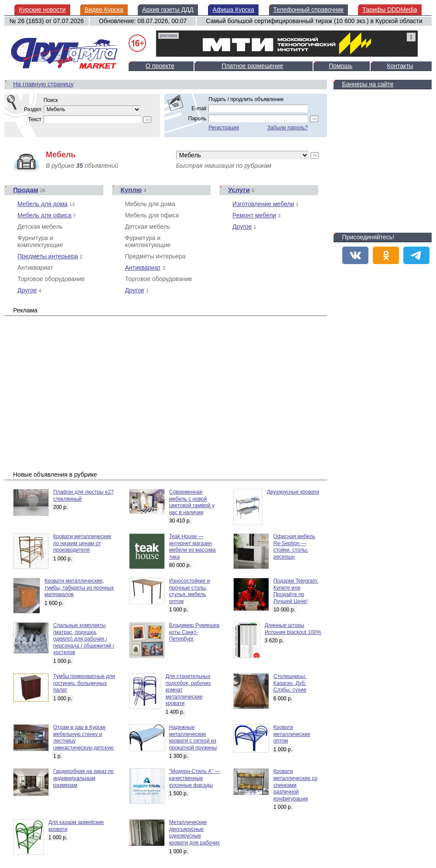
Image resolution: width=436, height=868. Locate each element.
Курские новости (42, 10)
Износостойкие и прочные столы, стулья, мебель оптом (190, 591)
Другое (27, 290)
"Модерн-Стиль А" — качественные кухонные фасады (195, 778)
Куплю (131, 190)
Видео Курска (104, 10)
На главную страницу (43, 84)
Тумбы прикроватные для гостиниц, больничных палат (84, 683)
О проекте (160, 66)
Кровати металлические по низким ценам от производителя (82, 543)
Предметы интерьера (48, 256)
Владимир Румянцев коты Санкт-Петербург (194, 632)
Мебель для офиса (44, 215)
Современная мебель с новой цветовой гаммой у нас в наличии (192, 502)
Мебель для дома (43, 204)
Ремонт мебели (254, 215)
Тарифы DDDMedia (390, 10)
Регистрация (224, 128)
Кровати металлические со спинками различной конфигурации (295, 785)
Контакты (400, 66)
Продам (26, 190)
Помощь (341, 66)
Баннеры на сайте (368, 84)
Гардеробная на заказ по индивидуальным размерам (83, 778)
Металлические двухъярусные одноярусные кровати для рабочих (194, 832)
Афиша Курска (233, 10)
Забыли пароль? (288, 128)
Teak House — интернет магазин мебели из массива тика (192, 547)
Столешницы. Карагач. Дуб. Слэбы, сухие (290, 683)
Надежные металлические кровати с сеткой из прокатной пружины (193, 737)
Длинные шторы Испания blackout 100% (293, 629)
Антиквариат (143, 268)
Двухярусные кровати (293, 492)
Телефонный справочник (308, 10)
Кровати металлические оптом (292, 734)
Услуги (239, 190)
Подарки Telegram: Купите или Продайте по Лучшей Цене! (296, 591)
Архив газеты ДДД (168, 10)
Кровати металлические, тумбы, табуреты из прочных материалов (79, 588)
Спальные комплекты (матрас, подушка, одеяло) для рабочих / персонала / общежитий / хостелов (84, 639)
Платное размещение (252, 66)
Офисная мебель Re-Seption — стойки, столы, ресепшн (294, 547)
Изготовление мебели (263, 204)
